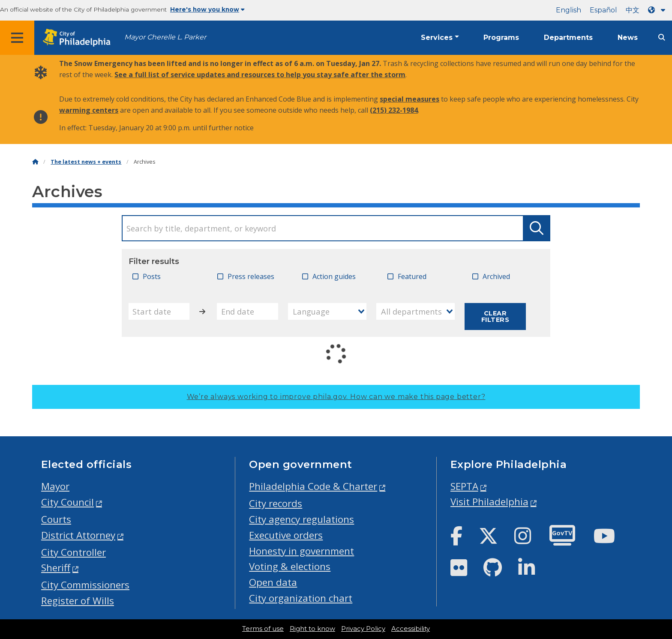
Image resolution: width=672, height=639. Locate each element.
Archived (496, 276)
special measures (409, 99)
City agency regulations (301, 519)
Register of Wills (78, 601)
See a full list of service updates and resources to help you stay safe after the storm (260, 75)
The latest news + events (86, 162)
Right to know (312, 629)
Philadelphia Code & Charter (313, 486)
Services (437, 37)
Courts (56, 519)
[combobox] (327, 311)
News (628, 37)
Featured (412, 276)
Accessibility (411, 629)
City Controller (73, 552)
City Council (67, 502)
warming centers (89, 110)
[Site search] (662, 37)
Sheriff (56, 568)
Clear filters (495, 316)
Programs (501, 37)
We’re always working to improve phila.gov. (336, 397)
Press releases (251, 276)
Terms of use (263, 629)
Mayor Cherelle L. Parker (165, 37)
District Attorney (78, 535)
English (568, 10)
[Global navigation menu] (17, 38)
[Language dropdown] (658, 10)
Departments (568, 37)
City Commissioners (85, 585)
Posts (152, 276)
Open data (273, 582)
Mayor (55, 486)
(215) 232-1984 (394, 110)
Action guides (334, 276)
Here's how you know (207, 9)
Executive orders (286, 535)
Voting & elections (290, 566)
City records (276, 503)
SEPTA (464, 486)
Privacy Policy (363, 629)
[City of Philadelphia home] (79, 38)
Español (603, 10)
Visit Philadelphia (489, 502)
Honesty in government (301, 551)
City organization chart (301, 598)
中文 (633, 10)
